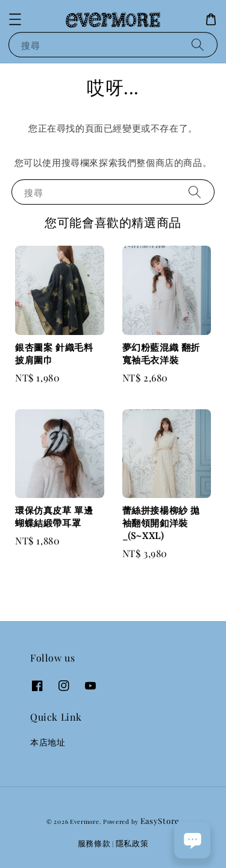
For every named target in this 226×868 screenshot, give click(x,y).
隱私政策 (132, 843)
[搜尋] (198, 44)
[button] (15, 19)
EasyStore (160, 821)
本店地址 (48, 742)
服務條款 (94, 843)
